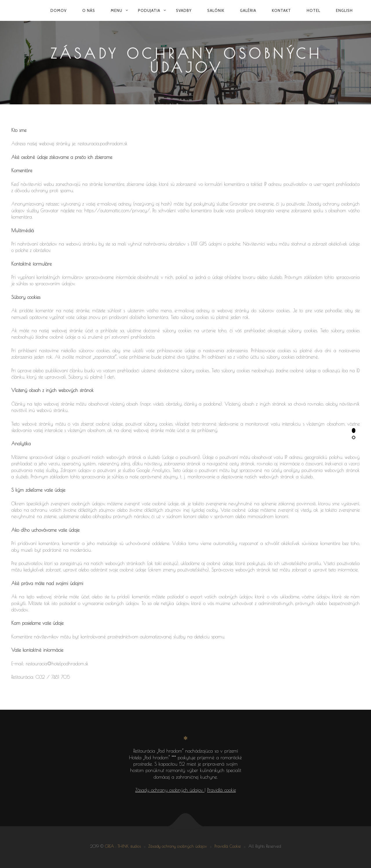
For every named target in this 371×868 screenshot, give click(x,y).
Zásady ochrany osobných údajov (170, 790)
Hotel (313, 10)
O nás (89, 10)
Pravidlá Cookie (228, 846)
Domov (59, 10)
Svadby (184, 10)
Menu (117, 10)
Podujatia (149, 10)
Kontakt (281, 10)
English (344, 10)
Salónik (216, 10)
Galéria (248, 10)
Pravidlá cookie (222, 790)
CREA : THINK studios (123, 846)
